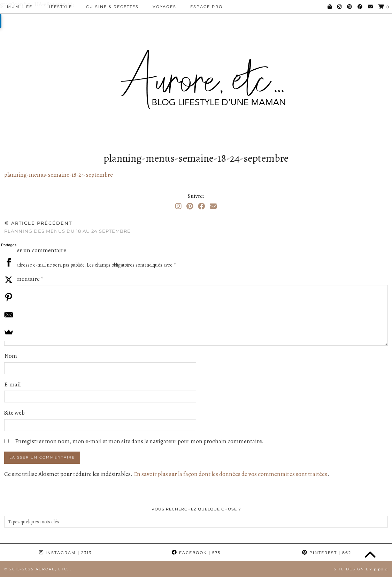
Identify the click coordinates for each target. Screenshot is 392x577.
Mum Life (20, 7)
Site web (14, 413)
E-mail (12, 384)
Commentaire (24, 279)
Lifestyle (59, 7)
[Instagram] (340, 7)
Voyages (164, 7)
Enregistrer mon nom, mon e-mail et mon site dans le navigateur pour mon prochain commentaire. (139, 441)
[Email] (371, 7)
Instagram (65, 553)
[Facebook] (360, 7)
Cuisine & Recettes (112, 7)
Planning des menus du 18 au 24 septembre (67, 227)
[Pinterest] (350, 7)
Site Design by (361, 569)
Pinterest (327, 553)
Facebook (196, 553)
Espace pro (206, 7)
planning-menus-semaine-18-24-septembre (59, 175)
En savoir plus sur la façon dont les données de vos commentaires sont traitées (230, 474)
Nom (11, 356)
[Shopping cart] (384, 7)
